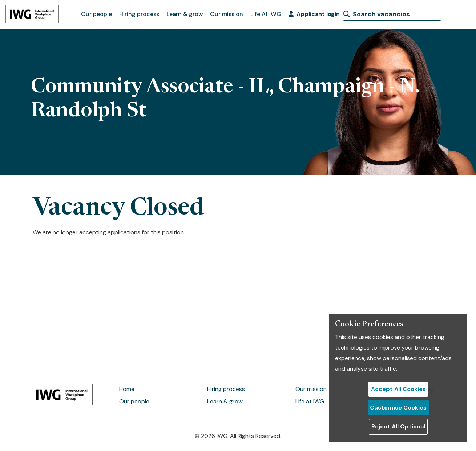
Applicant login (314, 14)
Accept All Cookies (398, 389)
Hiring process (139, 14)
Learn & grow (185, 14)
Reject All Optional (398, 426)
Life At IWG (266, 14)
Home (127, 389)
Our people (96, 14)
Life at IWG (310, 401)
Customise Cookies (398, 408)
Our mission (227, 14)
